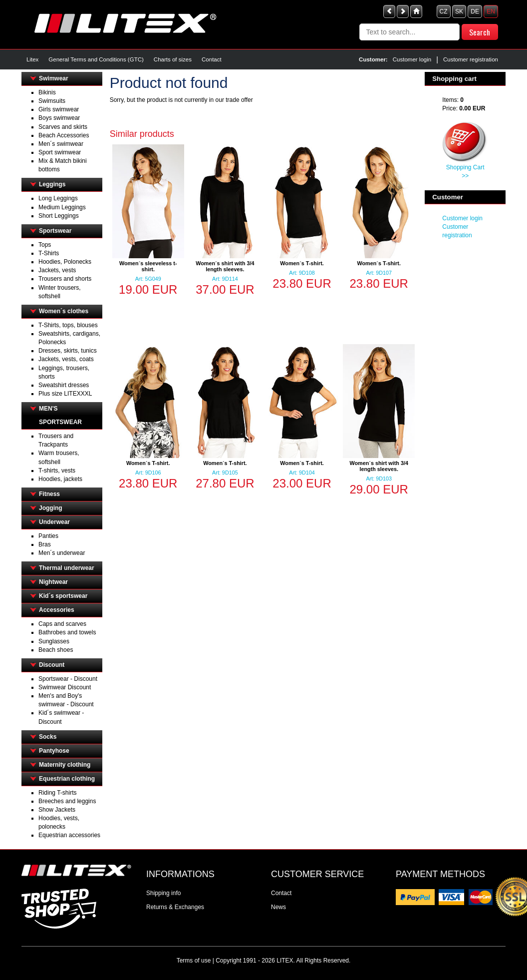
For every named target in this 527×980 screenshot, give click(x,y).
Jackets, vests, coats (66, 359)
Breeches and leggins (67, 801)
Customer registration (471, 59)
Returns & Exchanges (175, 907)
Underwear (54, 522)
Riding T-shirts (57, 793)
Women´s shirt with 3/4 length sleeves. (225, 266)
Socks (48, 737)
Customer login (412, 59)
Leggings (52, 184)
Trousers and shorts (65, 279)
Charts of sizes (173, 59)
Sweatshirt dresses (64, 385)
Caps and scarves (62, 624)
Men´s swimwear (61, 144)
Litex (32, 59)
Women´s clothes (64, 311)
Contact (212, 59)
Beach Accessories (64, 135)
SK (459, 11)
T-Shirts (49, 253)
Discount (52, 665)
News (278, 907)
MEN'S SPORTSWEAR (60, 415)
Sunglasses (54, 641)
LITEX (285, 961)
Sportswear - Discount (68, 679)
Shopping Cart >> (465, 172)
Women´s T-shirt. (302, 263)
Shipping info (163, 893)
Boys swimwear (59, 118)
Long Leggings (58, 198)
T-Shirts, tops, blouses (68, 325)
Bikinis (47, 92)
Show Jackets (57, 810)
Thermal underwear (67, 568)
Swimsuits (52, 101)
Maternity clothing (65, 765)
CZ (444, 11)
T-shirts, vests (57, 471)
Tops (45, 245)
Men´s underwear (62, 553)
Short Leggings (59, 216)
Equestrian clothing (67, 779)
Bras (45, 544)
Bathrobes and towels (67, 632)
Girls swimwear (59, 109)
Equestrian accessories (69, 835)
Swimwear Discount (65, 687)
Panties (48, 536)
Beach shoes (56, 650)
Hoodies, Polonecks (65, 262)
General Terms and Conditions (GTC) (96, 59)
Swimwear (54, 78)
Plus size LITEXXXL (65, 394)
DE (475, 11)
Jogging (51, 508)
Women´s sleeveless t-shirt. (148, 266)
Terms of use (194, 961)
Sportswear (55, 231)
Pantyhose (54, 751)
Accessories (57, 610)
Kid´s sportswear (63, 596)
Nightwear (53, 582)
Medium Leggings (62, 207)
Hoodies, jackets (60, 479)
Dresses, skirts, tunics (68, 351)
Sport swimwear (60, 152)
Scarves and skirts (63, 127)
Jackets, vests (57, 270)
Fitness (49, 494)
